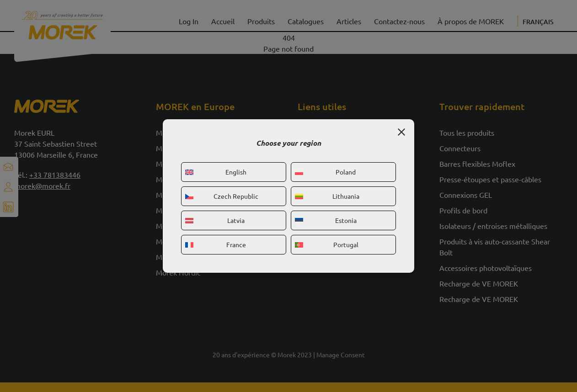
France (216, 244)
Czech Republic (222, 196)
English (216, 172)
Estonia (326, 220)
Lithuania (327, 196)
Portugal (327, 244)
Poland (325, 172)
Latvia (215, 220)
